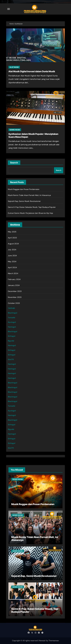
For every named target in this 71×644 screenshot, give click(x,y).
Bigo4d (11, 341)
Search (14, 163)
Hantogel (12, 327)
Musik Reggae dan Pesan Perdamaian (24, 189)
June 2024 (12, 256)
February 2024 (14, 279)
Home (11, 24)
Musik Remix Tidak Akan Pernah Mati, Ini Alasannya (29, 195)
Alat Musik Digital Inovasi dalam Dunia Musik (32, 71)
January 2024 (14, 285)
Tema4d (11, 318)
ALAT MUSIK (14, 67)
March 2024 (13, 273)
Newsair (42, 641)
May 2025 (12, 232)
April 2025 (12, 238)
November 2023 (15, 297)
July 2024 (12, 250)
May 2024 (12, 262)
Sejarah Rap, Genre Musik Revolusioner (24, 201)
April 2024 (12, 267)
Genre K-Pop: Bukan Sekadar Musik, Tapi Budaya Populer (32, 207)
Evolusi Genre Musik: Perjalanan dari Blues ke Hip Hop (30, 213)
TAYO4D (11, 308)
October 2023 (14, 303)
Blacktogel (13, 313)
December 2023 (15, 291)
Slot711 (11, 359)
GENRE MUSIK (15, 130)
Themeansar (54, 641)
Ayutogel (12, 322)
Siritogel (12, 336)
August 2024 (13, 244)
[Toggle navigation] (9, 9)
